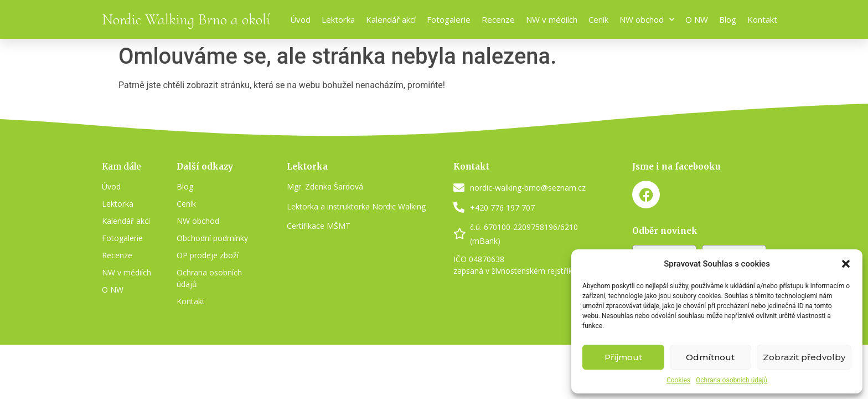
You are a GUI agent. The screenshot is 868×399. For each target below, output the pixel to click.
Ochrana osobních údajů (732, 380)
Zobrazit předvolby (804, 357)
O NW (697, 19)
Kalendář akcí (391, 19)
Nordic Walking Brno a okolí (186, 19)
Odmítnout (710, 357)
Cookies (678, 380)
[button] (846, 264)
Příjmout (623, 357)
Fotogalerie (449, 19)
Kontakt (762, 19)
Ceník (598, 19)
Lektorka (338, 19)
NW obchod (647, 20)
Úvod (300, 19)
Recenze (498, 19)
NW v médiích (552, 19)
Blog (728, 19)
